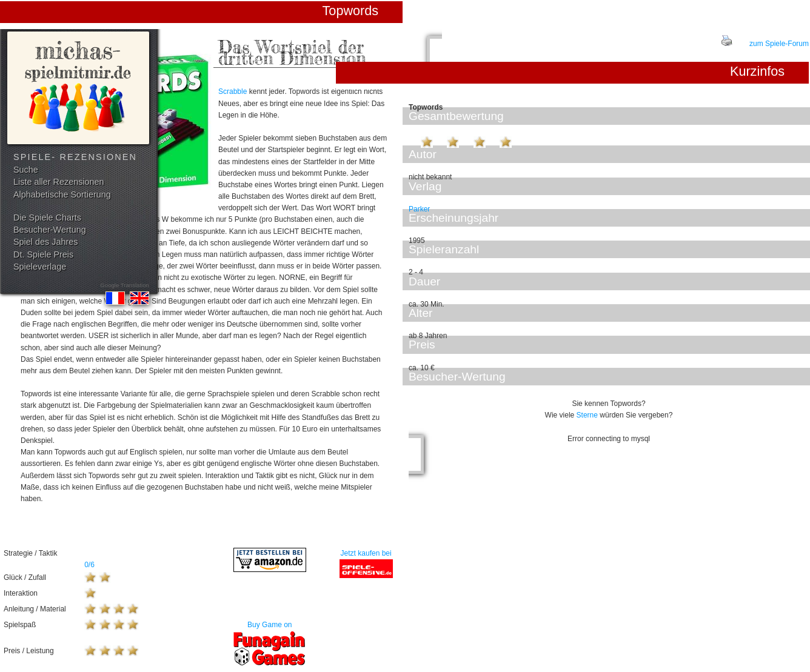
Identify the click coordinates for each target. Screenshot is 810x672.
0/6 (89, 565)
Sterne (587, 415)
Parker (419, 209)
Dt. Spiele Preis (43, 254)
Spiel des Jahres (45, 242)
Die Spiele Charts (47, 218)
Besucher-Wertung (50, 230)
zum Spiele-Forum (779, 44)
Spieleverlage (40, 267)
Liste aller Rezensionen (59, 182)
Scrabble (233, 91)
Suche (26, 170)
